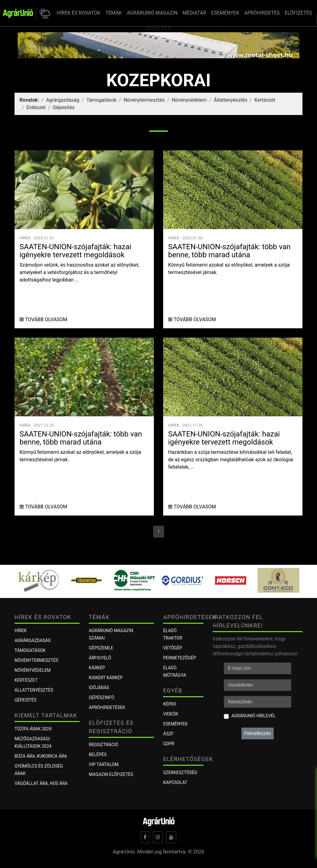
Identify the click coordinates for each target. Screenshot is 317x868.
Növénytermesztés (144, 100)
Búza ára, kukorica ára (41, 756)
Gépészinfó (102, 697)
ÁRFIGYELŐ (100, 658)
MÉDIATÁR (194, 13)
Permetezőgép (180, 658)
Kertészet (265, 100)
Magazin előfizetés (111, 774)
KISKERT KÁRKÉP (106, 678)
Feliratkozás (258, 733)
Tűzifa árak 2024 (33, 729)
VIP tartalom (104, 764)
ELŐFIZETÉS (298, 13)
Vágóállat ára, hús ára (41, 783)
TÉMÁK (113, 13)
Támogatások (102, 100)
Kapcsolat (175, 782)
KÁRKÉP (97, 668)
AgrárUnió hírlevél (253, 716)
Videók (171, 714)
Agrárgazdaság (63, 100)
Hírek (21, 631)
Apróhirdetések (107, 707)
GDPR (169, 744)
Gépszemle (101, 648)
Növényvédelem (189, 100)
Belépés (98, 755)
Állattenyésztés (230, 100)
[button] (44, 13)
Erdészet (36, 107)
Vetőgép (173, 648)
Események (175, 724)
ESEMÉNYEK (225, 13)
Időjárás (99, 688)
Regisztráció (104, 745)
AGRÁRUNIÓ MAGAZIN (152, 13)
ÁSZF (168, 734)
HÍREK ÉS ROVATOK (78, 13)
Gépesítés (64, 107)
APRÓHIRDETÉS (262, 13)
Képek (170, 704)
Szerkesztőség (180, 773)
